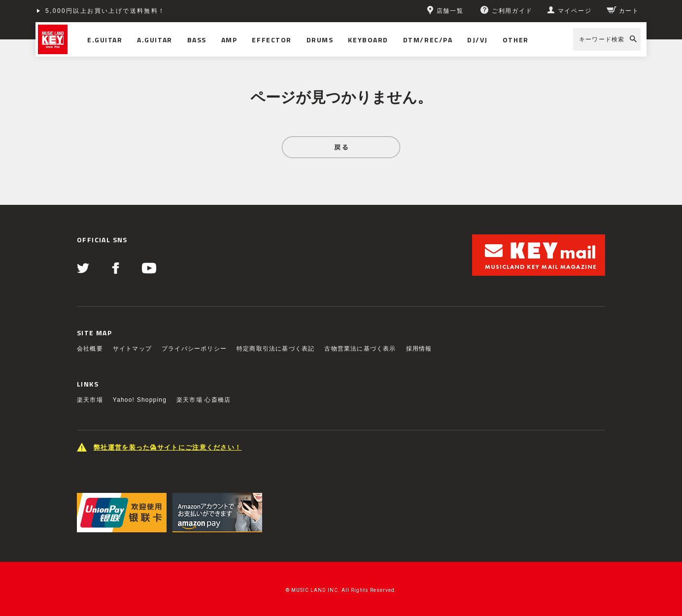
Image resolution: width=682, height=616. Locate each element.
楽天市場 (90, 400)
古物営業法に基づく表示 (360, 349)
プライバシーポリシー (194, 349)
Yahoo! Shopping (140, 400)
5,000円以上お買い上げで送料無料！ (105, 11)
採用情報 (419, 349)
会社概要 (90, 349)
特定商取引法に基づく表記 (275, 349)
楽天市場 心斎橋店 (204, 400)
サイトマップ (132, 349)
